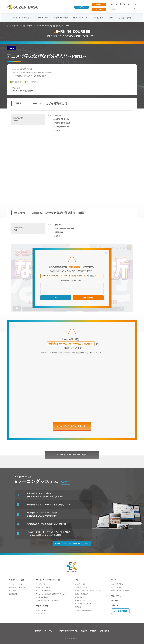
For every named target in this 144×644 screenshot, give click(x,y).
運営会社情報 (13, 594)
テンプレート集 (116, 587)
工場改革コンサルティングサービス (48, 601)
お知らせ (115, 605)
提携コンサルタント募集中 (120, 591)
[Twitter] (125, 4)
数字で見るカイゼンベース (18, 587)
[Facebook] (120, 4)
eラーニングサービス (43, 587)
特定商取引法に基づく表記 (68, 631)
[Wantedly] (116, 4)
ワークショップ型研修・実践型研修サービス (51, 594)
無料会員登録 (88, 298)
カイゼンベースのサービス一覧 (48, 580)
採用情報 (93, 631)
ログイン (82, 7)
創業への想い (13, 591)
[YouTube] (112, 4)
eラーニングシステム (81, 18)
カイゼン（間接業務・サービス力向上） (88, 591)
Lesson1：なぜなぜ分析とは (22, 69)
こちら (92, 276)
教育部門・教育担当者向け (84, 610)
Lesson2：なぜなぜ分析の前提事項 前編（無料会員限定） (33, 72)
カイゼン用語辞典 (117, 584)
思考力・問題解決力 (82, 594)
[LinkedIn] (129, 4)
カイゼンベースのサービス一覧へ (74, 426)
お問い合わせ (99, 9)
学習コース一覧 (19, 26)
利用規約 (38, 631)
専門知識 (78, 607)
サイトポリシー (50, 631)
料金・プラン (116, 596)
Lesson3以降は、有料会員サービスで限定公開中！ (30, 76)
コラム (111, 18)
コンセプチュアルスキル (83, 604)
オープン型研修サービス (44, 591)
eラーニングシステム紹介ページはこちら (72, 544)
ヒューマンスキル (81, 601)
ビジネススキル (80, 597)
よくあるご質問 (125, 18)
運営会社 (84, 631)
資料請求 (99, 4)
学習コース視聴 (62, 18)
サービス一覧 (43, 18)
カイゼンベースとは (23, 18)
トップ (9, 26)
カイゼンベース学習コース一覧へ (73, 455)
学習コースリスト (42, 613)
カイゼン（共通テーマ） (83, 584)
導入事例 (100, 18)
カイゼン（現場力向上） (83, 587)
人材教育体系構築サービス (45, 597)
